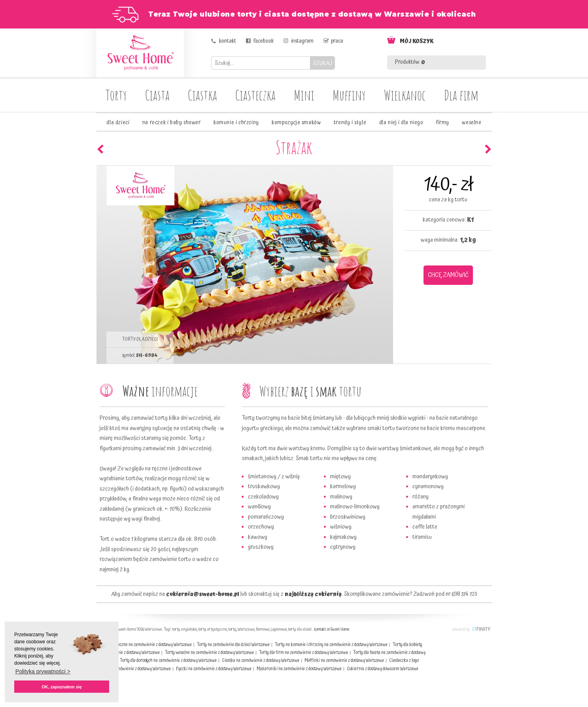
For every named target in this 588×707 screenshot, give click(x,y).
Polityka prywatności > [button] (43, 671)
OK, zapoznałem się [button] (61, 687)
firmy (443, 123)
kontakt (228, 41)
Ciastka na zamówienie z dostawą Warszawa (261, 661)
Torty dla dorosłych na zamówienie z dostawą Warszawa (168, 661)
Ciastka (202, 95)
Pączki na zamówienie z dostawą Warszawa (214, 669)
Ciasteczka (255, 95)
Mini (304, 95)
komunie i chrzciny (236, 123)
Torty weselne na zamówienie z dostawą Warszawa (209, 653)
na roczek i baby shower (172, 123)
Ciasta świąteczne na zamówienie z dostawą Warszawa (144, 645)
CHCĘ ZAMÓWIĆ (448, 275)
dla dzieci (118, 123)
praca (337, 41)
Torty (116, 95)
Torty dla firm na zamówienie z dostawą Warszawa (303, 653)
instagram (302, 41)
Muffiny (349, 95)
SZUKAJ (322, 63)
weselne (472, 123)
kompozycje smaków (296, 123)
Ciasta (157, 95)
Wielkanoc (405, 95)
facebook (264, 41)
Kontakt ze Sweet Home (332, 629)
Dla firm (461, 95)
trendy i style (350, 123)
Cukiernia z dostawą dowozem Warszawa (383, 669)
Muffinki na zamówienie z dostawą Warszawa (344, 661)
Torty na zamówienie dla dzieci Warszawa (233, 645)
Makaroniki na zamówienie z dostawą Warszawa (299, 669)
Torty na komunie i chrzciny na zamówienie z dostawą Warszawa (331, 645)
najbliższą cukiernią (313, 594)
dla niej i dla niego (401, 123)
